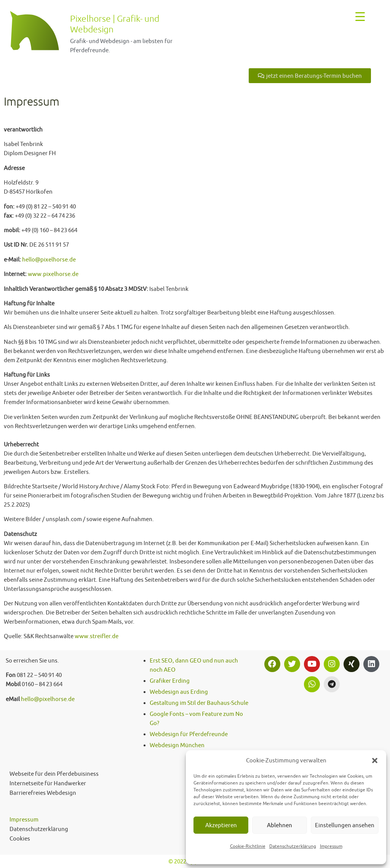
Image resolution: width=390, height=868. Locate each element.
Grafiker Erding (170, 681)
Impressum (331, 846)
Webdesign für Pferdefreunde (189, 734)
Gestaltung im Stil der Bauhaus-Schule (199, 703)
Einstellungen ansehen (345, 825)
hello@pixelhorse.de (49, 259)
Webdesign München (177, 745)
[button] (375, 761)
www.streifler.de (97, 636)
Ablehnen (280, 825)
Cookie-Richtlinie (248, 846)
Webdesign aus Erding (179, 692)
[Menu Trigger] (360, 16)
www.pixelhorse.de (53, 274)
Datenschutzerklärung (293, 846)
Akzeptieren (221, 825)
